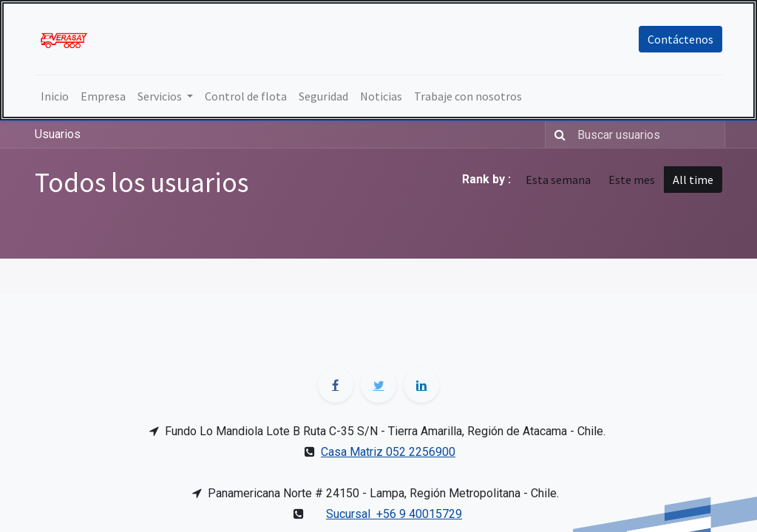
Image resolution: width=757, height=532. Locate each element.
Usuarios (58, 134)
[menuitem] (55, 96)
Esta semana (558, 180)
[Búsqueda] (557, 134)
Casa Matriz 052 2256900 (388, 452)
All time (693, 180)
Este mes (632, 180)
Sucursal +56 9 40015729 (394, 514)
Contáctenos (680, 39)
